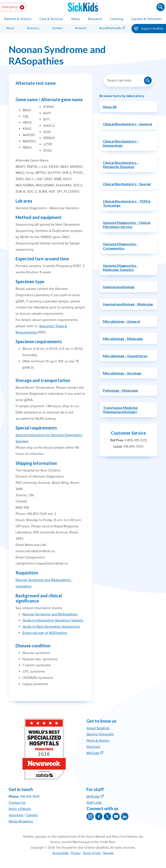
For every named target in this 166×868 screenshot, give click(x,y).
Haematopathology (119, 287)
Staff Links (94, 803)
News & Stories (98, 741)
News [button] (76, 19)
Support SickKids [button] (149, 29)
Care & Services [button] (51, 19)
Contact (57, 28)
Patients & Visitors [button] (18, 19)
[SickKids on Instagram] (90, 816)
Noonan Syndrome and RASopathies (50, 614)
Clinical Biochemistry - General (127, 124)
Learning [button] (117, 19)
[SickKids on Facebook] (99, 816)
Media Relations (21, 821)
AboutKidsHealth (110, 28)
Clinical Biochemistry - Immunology (121, 143)
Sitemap (108, 853)
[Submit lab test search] (148, 80)
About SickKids (98, 728)
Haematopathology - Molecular (128, 304)
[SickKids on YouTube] (116, 816)
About (10, 28)
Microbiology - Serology (122, 373)
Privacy (76, 853)
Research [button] (95, 19)
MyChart (93, 753)
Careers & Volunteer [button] (147, 19)
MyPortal (93, 797)
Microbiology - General (121, 321)
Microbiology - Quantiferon (125, 356)
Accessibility (61, 853)
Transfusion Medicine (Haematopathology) (120, 410)
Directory (33, 28)
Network (81, 28)
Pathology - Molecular (121, 390)
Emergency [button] (13, 7)
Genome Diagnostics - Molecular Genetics (121, 267)
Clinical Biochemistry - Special (127, 184)
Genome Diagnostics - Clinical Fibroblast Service (127, 225)
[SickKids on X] (107, 816)
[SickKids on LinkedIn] (125, 816)
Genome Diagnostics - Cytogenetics (121, 246)
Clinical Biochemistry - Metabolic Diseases (121, 165)
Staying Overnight (100, 734)
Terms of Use (92, 853)
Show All (110, 107)
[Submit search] (161, 7)
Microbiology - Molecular (123, 339)
